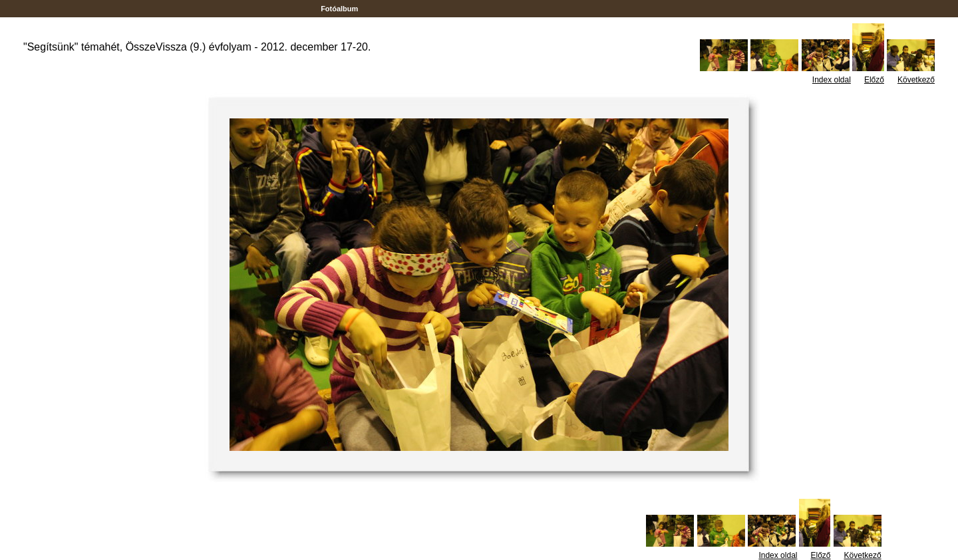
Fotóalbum (339, 9)
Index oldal (832, 80)
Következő (916, 80)
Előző (874, 80)
